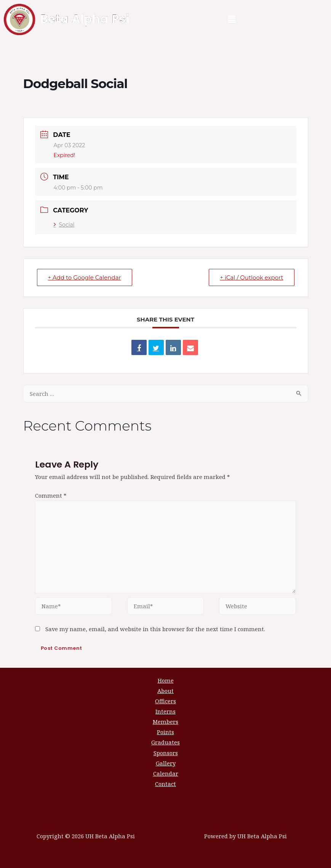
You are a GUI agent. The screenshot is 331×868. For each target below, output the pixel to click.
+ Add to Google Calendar (85, 277)
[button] (232, 19)
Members (165, 722)
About (165, 691)
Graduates (165, 742)
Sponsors (166, 753)
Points (165, 732)
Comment (51, 495)
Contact (165, 784)
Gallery (166, 763)
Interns (165, 711)
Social (64, 225)
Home (166, 680)
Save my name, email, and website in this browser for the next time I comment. (155, 629)
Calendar (166, 773)
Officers (165, 701)
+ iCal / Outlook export (251, 277)
